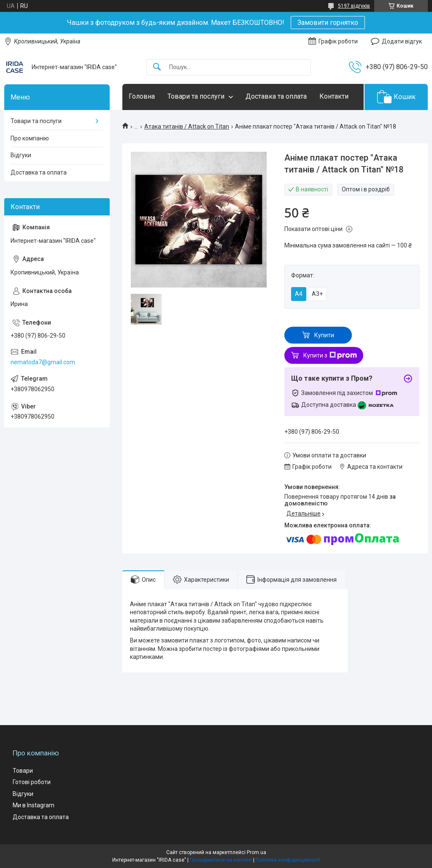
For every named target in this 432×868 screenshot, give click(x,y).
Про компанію (30, 138)
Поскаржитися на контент (221, 860)
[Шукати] (157, 67)
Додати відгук (402, 41)
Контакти (334, 96)
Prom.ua (256, 852)
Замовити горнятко (328, 23)
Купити (324, 335)
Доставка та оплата (276, 96)
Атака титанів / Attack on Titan (187, 126)
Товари (23, 771)
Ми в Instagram (34, 805)
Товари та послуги (196, 96)
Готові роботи (32, 782)
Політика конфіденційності (288, 860)
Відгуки (21, 155)
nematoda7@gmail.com (43, 362)
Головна (142, 96)
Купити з (330, 355)
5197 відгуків (354, 6)
